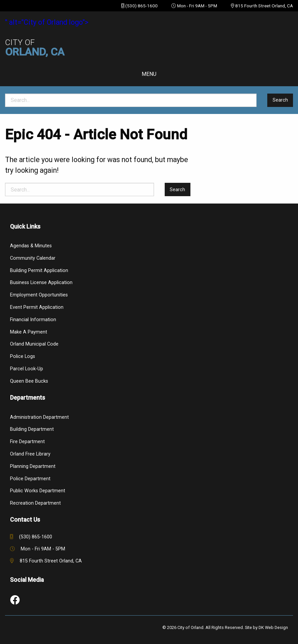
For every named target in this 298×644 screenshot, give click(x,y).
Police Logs (23, 356)
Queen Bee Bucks (29, 381)
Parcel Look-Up (27, 369)
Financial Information (33, 320)
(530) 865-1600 (141, 6)
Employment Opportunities (39, 295)
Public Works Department (38, 491)
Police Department (30, 479)
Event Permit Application (37, 307)
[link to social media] (15, 600)
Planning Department (33, 466)
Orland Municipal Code (34, 344)
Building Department (32, 429)
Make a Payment (29, 332)
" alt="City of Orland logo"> (149, 38)
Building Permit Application (39, 271)
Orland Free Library (30, 454)
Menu (149, 74)
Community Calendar (33, 258)
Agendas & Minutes (31, 246)
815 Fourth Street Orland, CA (264, 6)
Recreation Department (35, 503)
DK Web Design (273, 627)
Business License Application (41, 283)
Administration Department (39, 417)
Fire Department (27, 442)
